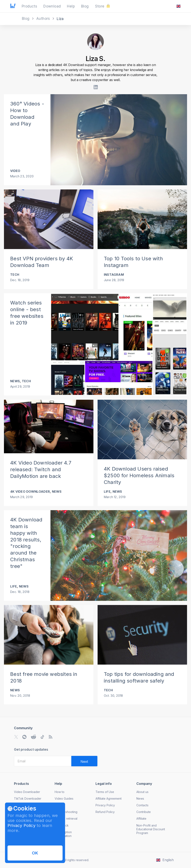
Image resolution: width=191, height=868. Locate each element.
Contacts (142, 805)
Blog (26, 19)
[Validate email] (84, 761)
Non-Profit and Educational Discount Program (151, 829)
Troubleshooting (66, 812)
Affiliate (141, 819)
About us (142, 792)
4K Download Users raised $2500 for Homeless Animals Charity (139, 475)
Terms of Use (105, 792)
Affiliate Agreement (109, 798)
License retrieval (66, 819)
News (15, 381)
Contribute (144, 812)
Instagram (114, 275)
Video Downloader (27, 792)
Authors (44, 19)
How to (60, 792)
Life (107, 492)
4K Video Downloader (30, 492)
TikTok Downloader (28, 798)
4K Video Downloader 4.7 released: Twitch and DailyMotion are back (41, 469)
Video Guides (64, 798)
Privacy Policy (21, 825)
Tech (15, 275)
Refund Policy (105, 812)
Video (15, 171)
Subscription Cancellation (63, 834)
